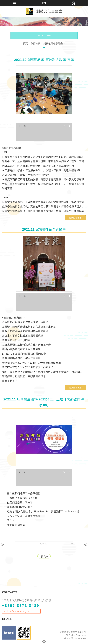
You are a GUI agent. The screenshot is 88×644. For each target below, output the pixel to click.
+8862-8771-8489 (21, 606)
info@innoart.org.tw (18, 611)
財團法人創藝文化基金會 (44, 11)
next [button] (70, 126)
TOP (44, 642)
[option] (44, 94)
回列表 (44, 557)
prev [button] (64, 126)
